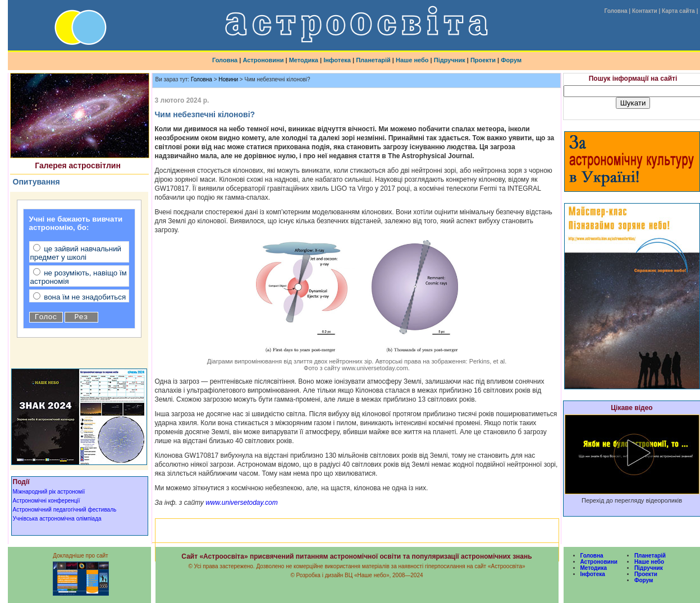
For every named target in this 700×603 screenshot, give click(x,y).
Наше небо (412, 60)
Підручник (450, 60)
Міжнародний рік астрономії (49, 492)
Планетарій (373, 60)
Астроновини (263, 60)
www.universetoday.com (241, 503)
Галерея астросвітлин (78, 165)
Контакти (645, 11)
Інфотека (337, 60)
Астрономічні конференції (47, 501)
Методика (304, 60)
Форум (511, 60)
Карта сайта (678, 11)
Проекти (483, 60)
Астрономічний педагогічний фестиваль (65, 510)
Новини (228, 79)
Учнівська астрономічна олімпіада (57, 519)
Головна (616, 11)
